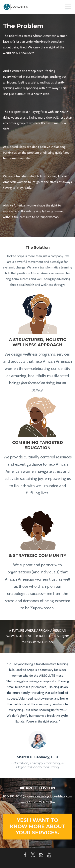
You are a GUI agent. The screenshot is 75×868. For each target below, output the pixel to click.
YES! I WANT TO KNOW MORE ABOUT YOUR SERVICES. (38, 826)
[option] (37, 715)
